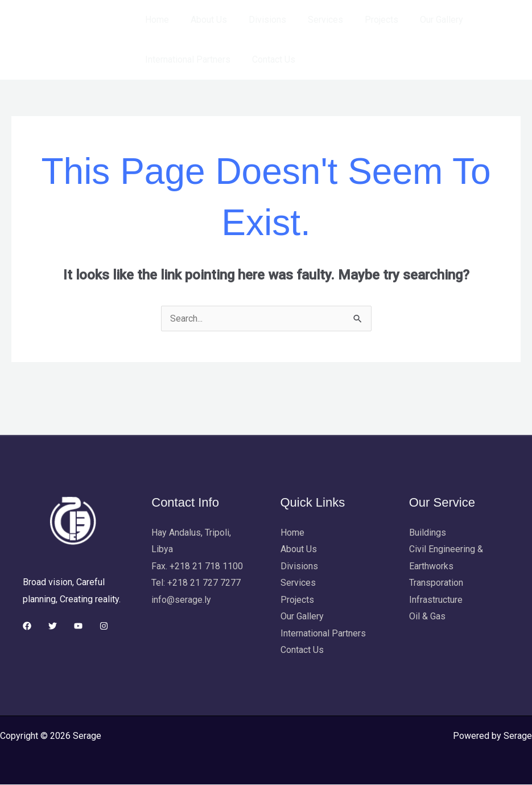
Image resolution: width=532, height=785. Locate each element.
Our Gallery (423, 20)
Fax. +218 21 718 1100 (197, 566)
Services (314, 20)
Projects (366, 20)
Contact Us (269, 59)
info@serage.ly (181, 600)
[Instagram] (104, 626)
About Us (204, 20)
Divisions (259, 20)
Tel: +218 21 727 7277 (196, 583)
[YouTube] (78, 626)
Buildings (428, 533)
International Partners (186, 59)
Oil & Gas (427, 617)
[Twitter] (53, 626)
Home (155, 20)
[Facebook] (27, 626)
